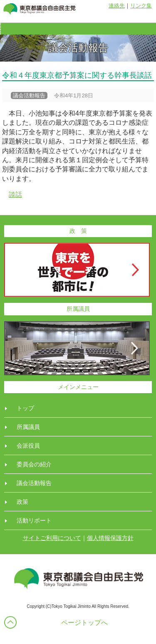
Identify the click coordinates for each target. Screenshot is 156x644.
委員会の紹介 (34, 464)
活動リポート (34, 520)
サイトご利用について (52, 538)
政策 (22, 502)
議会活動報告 (34, 483)
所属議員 (28, 427)
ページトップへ (84, 623)
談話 (15, 194)
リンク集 (141, 6)
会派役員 (28, 446)
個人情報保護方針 (110, 538)
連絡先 (117, 6)
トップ (25, 408)
